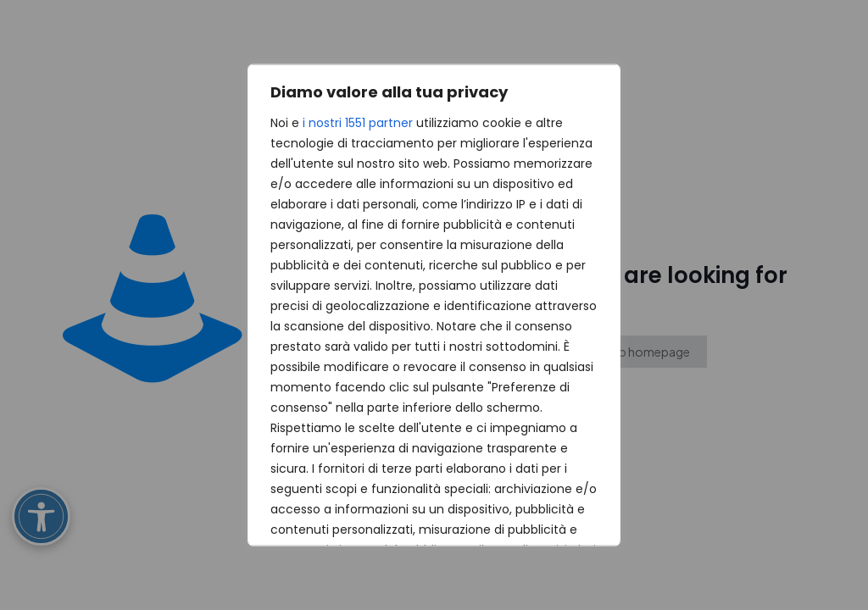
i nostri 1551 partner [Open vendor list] (358, 123)
